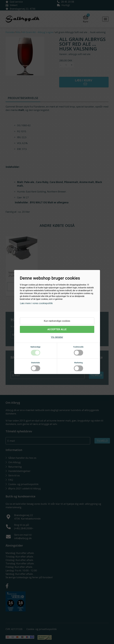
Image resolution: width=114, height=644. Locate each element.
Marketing (78, 363)
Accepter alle (57, 329)
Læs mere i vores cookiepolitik (36, 303)
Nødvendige (35, 347)
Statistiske (35, 363)
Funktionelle (78, 347)
